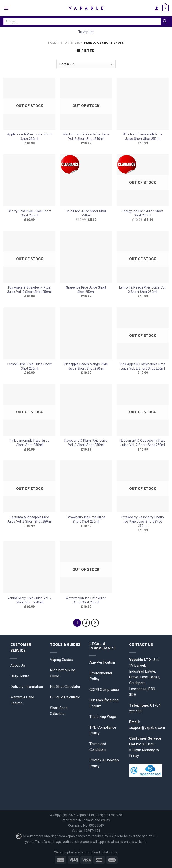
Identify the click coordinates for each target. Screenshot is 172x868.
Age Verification (102, 662)
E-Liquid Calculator (65, 697)
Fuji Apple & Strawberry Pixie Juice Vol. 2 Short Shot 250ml (29, 290)
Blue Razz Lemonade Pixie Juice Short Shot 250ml (143, 137)
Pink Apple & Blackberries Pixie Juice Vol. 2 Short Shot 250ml (143, 366)
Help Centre (20, 676)
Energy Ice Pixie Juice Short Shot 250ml (143, 213)
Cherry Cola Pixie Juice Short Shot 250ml (29, 213)
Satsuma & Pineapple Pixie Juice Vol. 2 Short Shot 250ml (29, 519)
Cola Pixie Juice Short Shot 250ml (86, 213)
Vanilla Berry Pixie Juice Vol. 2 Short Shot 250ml (29, 600)
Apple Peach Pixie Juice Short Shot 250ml (29, 137)
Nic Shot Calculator (65, 687)
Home (52, 43)
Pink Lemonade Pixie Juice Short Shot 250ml (29, 443)
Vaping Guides (62, 660)
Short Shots (70, 43)
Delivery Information (27, 687)
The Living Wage (103, 717)
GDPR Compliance (104, 690)
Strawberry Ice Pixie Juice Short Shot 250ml (86, 519)
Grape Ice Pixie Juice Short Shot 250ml (86, 290)
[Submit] (165, 22)
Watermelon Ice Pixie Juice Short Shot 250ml (86, 600)
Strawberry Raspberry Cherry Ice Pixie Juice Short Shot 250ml (143, 522)
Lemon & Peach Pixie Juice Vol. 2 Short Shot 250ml (143, 290)
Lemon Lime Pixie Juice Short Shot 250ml (29, 366)
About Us (18, 665)
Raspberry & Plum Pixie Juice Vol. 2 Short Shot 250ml (86, 443)
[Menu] (6, 8)
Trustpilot (86, 32)
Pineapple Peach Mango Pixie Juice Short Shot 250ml (86, 366)
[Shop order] (86, 64)
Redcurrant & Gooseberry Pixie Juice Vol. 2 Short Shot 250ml (143, 443)
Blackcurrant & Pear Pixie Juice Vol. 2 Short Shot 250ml (86, 137)
